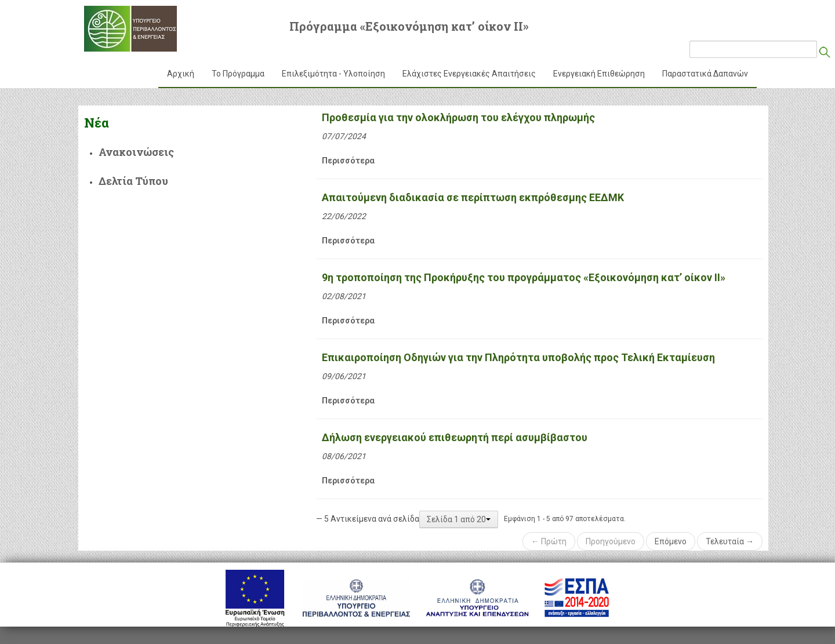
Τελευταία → (730, 541)
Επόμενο (671, 541)
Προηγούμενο (611, 541)
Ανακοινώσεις (136, 152)
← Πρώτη (549, 541)
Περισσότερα (348, 161)
